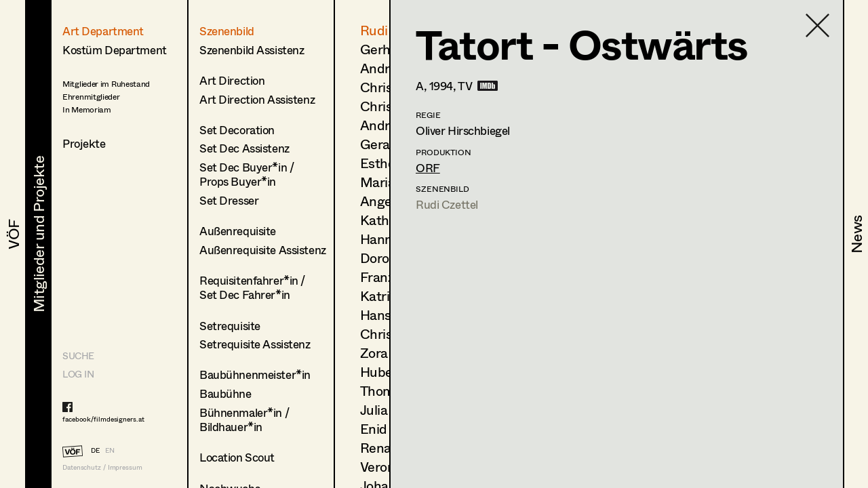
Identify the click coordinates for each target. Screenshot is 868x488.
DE (95, 450)
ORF (428, 168)
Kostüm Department (115, 50)
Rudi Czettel (447, 204)
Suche (78, 355)
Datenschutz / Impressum (102, 467)
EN (110, 450)
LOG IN (78, 374)
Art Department (103, 31)
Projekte (84, 143)
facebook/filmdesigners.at (103, 419)
